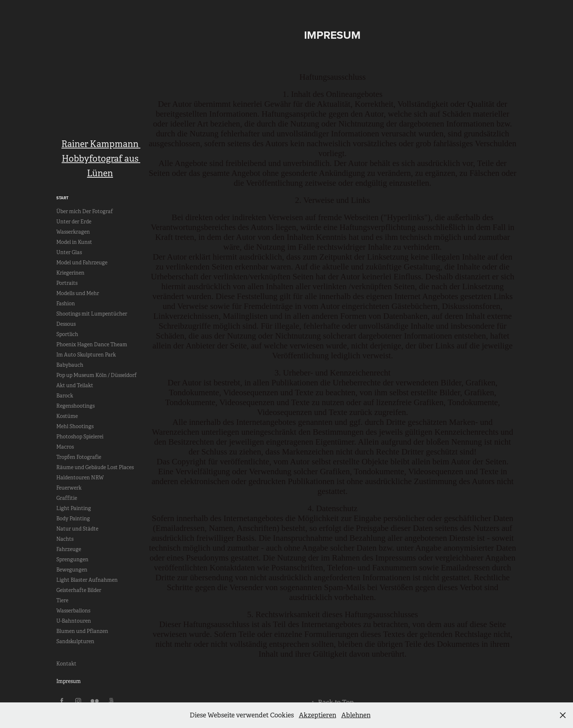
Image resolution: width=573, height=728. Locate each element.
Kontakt (66, 664)
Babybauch (70, 365)
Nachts (65, 539)
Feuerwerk (69, 488)
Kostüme (67, 416)
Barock (65, 396)
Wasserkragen (73, 232)
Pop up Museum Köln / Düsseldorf (96, 375)
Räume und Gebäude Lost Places (95, 467)
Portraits (67, 283)
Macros (65, 447)
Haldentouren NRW (80, 478)
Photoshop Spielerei (80, 437)
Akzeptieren (318, 715)
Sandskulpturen (75, 641)
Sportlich (67, 334)
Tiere (62, 600)
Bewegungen (72, 570)
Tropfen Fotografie (79, 457)
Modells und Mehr (78, 293)
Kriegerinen (70, 273)
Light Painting (74, 508)
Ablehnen (356, 715)
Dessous (66, 324)
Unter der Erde (74, 222)
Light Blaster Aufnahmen (87, 580)
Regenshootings (75, 406)
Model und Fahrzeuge (82, 263)
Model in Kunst (74, 242)
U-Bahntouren (74, 621)
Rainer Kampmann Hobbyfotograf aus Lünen (101, 159)
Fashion (66, 303)
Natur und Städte (77, 529)
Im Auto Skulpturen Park (86, 355)
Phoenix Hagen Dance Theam (92, 344)
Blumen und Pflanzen (82, 631)
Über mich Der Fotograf (85, 211)
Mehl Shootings (75, 426)
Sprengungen (72, 559)
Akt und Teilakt (75, 385)
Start (62, 198)
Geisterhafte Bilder (79, 590)
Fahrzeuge (69, 549)
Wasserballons (73, 611)
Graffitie (67, 498)
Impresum (69, 681)
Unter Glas (69, 252)
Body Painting (73, 518)
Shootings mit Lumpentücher (92, 314)
